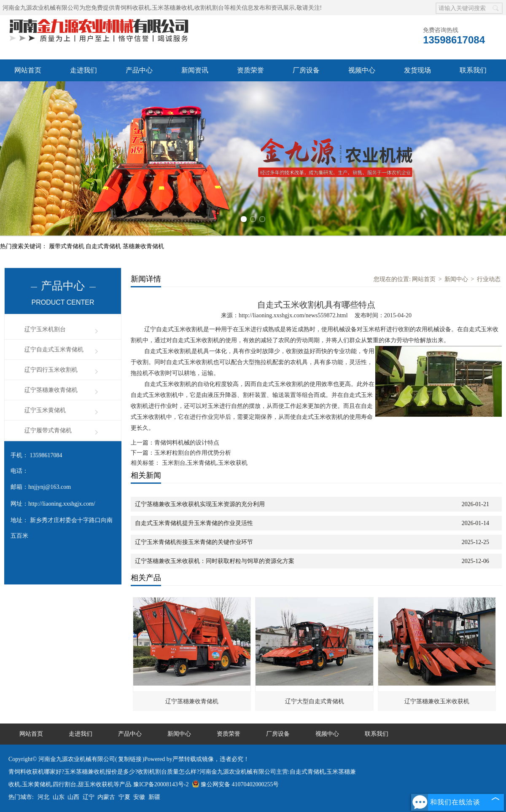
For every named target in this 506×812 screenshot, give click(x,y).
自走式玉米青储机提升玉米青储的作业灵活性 (194, 523)
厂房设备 (306, 70)
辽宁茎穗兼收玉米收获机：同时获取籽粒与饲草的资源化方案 (215, 561)
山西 (73, 797)
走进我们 (83, 70)
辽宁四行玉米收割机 (51, 370)
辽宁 (89, 797)
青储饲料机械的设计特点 (187, 443)
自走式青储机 (104, 246)
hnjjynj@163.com (50, 487)
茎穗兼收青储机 (143, 246)
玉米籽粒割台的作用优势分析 (193, 453)
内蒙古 (106, 797)
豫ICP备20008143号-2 (161, 784)
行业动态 (489, 279)
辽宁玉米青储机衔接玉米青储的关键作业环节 (194, 542)
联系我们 (473, 70)
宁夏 (124, 797)
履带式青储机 (67, 246)
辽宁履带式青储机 (48, 430)
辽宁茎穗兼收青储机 (51, 390)
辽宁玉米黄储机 (45, 410)
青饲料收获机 (132, 8)
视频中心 (362, 70)
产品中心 (139, 70)
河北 (43, 797)
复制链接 (130, 759)
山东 (59, 797)
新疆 (154, 797)
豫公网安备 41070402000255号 (236, 784)
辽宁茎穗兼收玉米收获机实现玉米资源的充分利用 (200, 504)
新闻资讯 (195, 70)
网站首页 (28, 70)
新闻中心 (456, 279)
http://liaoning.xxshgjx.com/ (62, 504)
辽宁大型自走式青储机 (315, 701)
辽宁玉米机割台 (45, 329)
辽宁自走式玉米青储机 (54, 350)
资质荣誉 (250, 70)
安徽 (139, 797)
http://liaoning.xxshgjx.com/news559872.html (293, 315)
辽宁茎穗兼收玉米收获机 (437, 701)
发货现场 (417, 70)
